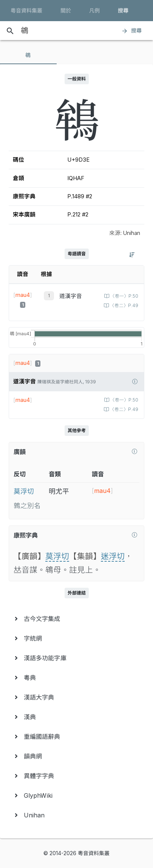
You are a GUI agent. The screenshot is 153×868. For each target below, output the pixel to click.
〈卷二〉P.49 (124, 306)
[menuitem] (76, 619)
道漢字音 (71, 296)
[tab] (28, 55)
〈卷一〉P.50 (124, 296)
